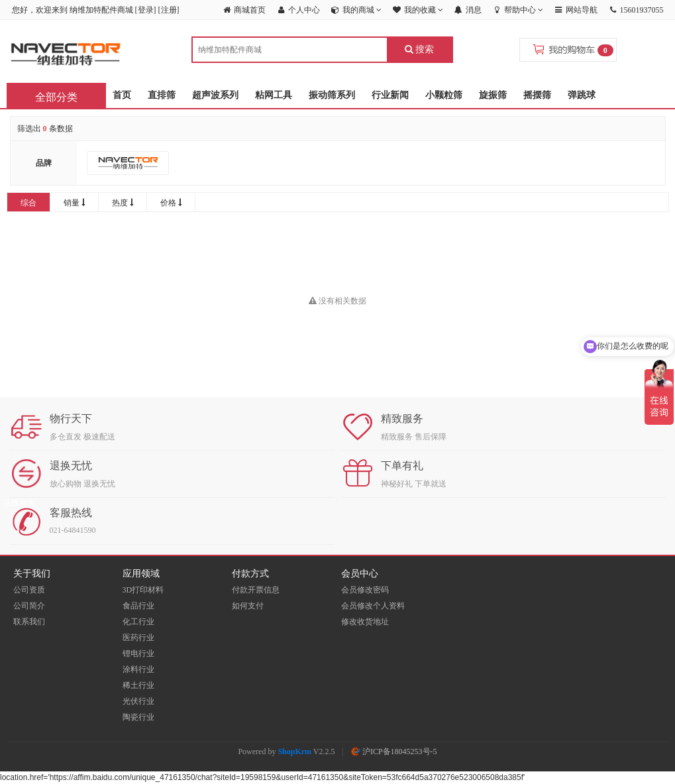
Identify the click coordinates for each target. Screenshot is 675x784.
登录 (146, 10)
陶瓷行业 (138, 717)
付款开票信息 (256, 590)
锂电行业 (138, 653)
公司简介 (29, 606)
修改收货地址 (365, 622)
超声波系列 (215, 95)
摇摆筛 (537, 95)
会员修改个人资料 (373, 606)
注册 (169, 10)
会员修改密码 (365, 590)
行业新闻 (390, 95)
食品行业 (138, 606)
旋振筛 (493, 95)
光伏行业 (138, 701)
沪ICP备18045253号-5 (394, 752)
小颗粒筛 (444, 95)
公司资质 (29, 590)
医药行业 (138, 638)
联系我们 (29, 622)
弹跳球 (582, 95)
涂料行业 (138, 669)
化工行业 (138, 622)
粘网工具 (274, 95)
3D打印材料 (143, 590)
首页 (122, 95)
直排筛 (162, 95)
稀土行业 (138, 685)
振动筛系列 (332, 95)
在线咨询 (19, 503)
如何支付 (248, 606)
